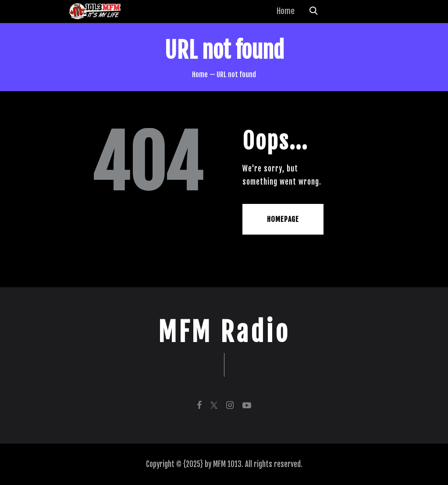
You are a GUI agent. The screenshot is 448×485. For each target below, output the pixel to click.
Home (200, 75)
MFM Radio (224, 332)
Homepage (283, 219)
